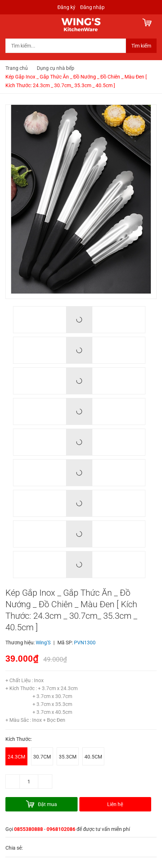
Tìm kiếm (141, 46)
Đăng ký (66, 7)
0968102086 (61, 829)
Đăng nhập (92, 7)
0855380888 (29, 829)
